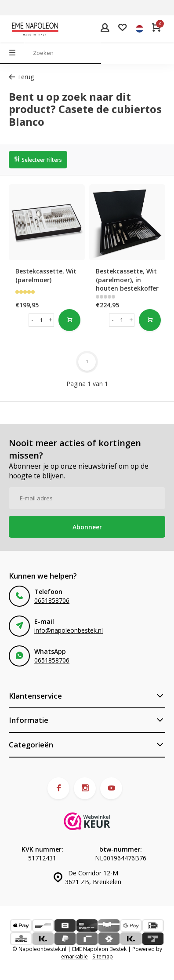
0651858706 (52, 600)
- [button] (32, 320)
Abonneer (87, 527)
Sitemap (103, 956)
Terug (21, 77)
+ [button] (51, 320)
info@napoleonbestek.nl (69, 630)
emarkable (74, 956)
